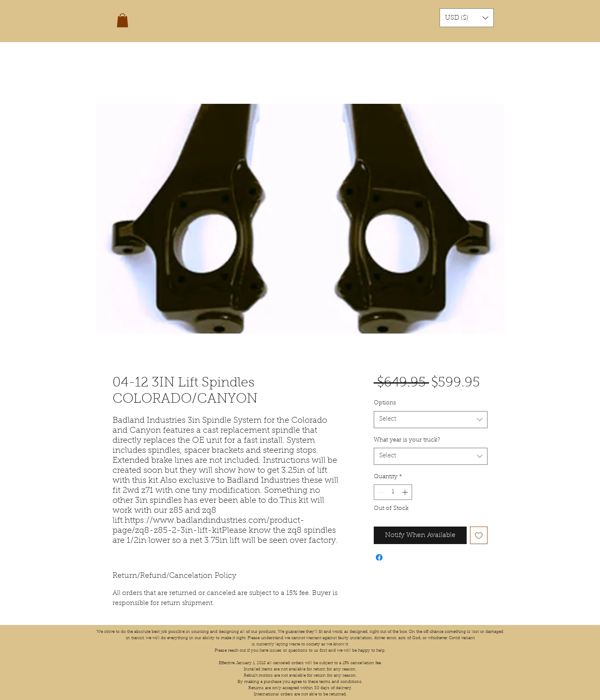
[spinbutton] (393, 492)
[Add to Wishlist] (479, 535)
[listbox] (467, 18)
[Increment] (406, 492)
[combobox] (431, 420)
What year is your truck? (407, 440)
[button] (122, 20)
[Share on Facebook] (379, 557)
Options (385, 403)
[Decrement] (380, 492)
